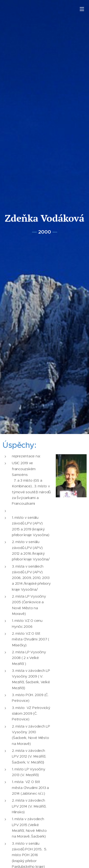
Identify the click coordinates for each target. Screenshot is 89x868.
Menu (82, 9)
